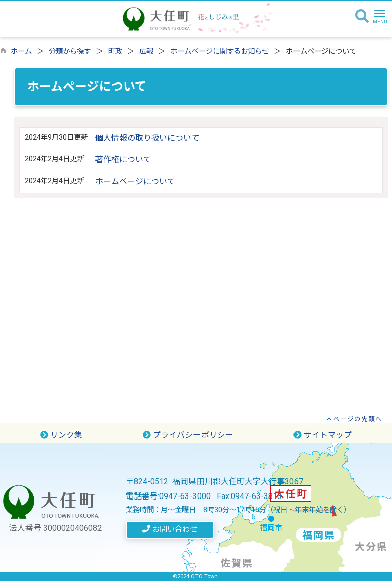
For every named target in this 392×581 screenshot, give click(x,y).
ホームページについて (135, 181)
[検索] (362, 17)
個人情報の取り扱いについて (147, 138)
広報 (146, 52)
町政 (115, 52)
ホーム (21, 52)
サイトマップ (323, 435)
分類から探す (70, 52)
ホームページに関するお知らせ (220, 52)
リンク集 (61, 435)
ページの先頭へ (358, 419)
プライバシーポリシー (188, 435)
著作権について (123, 160)
